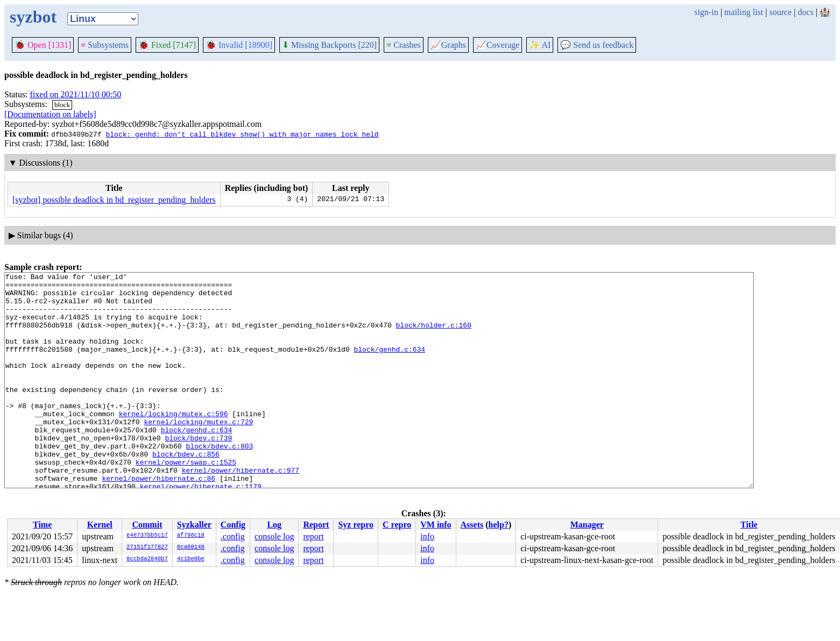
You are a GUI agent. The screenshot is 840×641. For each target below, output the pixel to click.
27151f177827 (147, 547)
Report (316, 525)
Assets (472, 525)
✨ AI (540, 45)
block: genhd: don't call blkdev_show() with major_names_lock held (242, 134)
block (62, 105)
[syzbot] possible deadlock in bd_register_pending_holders (114, 200)
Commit (147, 525)
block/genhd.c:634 (389, 365)
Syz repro (356, 525)
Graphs (448, 45)
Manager (587, 525)
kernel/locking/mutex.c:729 (198, 452)
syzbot (33, 17)
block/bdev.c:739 (198, 472)
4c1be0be (191, 559)
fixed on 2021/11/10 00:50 (76, 94)
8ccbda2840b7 (147, 559)
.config (233, 536)
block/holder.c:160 (433, 336)
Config (233, 525)
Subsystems (105, 45)
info (427, 536)
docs (805, 12)
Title (749, 525)
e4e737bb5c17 (147, 536)
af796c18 (191, 536)
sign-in (706, 12)
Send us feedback (597, 45)
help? (499, 525)
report (313, 536)
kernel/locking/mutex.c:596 (174, 443)
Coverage (497, 45)
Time (42, 525)
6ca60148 (191, 547)
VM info (436, 525)
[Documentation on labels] (50, 114)
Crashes (404, 45)
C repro (397, 525)
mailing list (744, 12)
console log (274, 536)
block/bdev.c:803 (219, 481)
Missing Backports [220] (329, 45)
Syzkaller (194, 525)
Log (274, 525)
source (781, 12)
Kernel (100, 525)
